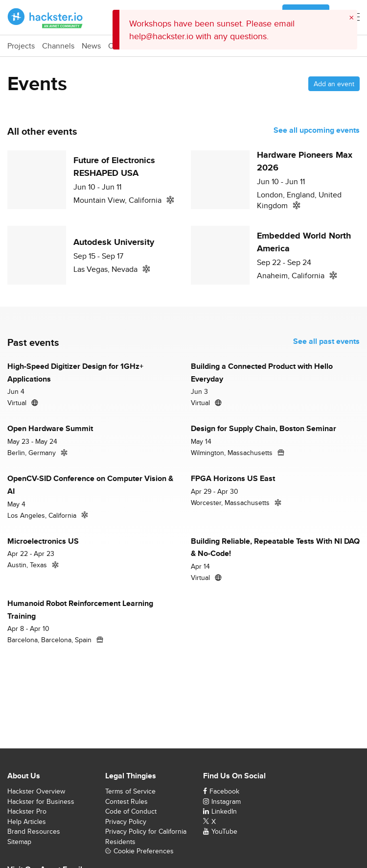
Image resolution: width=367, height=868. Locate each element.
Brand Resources (34, 831)
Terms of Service (130, 791)
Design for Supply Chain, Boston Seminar (264, 428)
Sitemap (19, 842)
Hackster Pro (27, 811)
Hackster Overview (36, 791)
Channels (58, 46)
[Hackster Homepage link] (45, 18)
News (91, 46)
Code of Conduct (131, 811)
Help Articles (27, 821)
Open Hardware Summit (50, 428)
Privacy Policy (126, 821)
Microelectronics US (43, 541)
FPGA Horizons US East (233, 478)
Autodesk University (114, 242)
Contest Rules (126, 801)
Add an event (334, 84)
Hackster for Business (41, 801)
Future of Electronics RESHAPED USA (114, 167)
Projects (21, 46)
